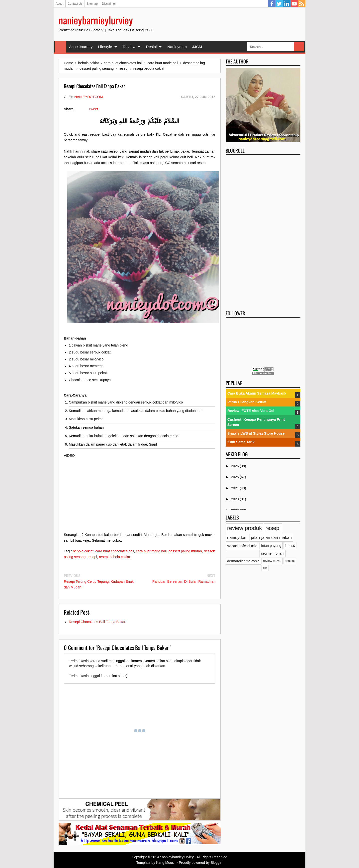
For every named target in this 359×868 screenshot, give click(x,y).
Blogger (217, 863)
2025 (235, 477)
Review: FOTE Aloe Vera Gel (251, 411)
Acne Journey (81, 47)
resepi (92, 557)
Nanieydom (177, 47)
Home (60, 47)
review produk (244, 528)
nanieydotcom (89, 97)
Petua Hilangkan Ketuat (247, 402)
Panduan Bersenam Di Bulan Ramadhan (184, 581)
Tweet (93, 109)
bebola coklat (83, 551)
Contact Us (75, 4)
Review (129, 47)
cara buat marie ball (151, 551)
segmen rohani (273, 553)
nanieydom (237, 538)
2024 (235, 488)
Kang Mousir (166, 863)
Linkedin (287, 4)
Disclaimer (109, 4)
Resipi (151, 47)
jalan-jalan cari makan (271, 538)
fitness (290, 546)
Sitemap (92, 4)
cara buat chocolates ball (115, 551)
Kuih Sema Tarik (241, 442)
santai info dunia (242, 546)
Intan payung (271, 546)
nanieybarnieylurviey (96, 20)
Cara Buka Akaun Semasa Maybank (257, 393)
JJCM (197, 47)
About (59, 4)
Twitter (279, 4)
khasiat (290, 561)
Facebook (272, 4)
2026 (235, 466)
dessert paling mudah (185, 551)
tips (265, 568)
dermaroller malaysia (243, 561)
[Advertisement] (263, 231)
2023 (235, 499)
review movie (272, 561)
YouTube (294, 4)
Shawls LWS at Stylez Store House (256, 433)
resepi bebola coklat (115, 557)
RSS (302, 4)
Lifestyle (105, 47)
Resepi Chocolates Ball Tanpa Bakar (97, 622)
